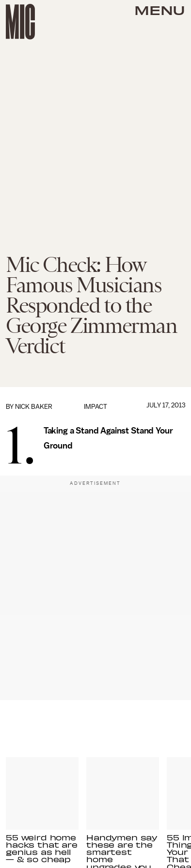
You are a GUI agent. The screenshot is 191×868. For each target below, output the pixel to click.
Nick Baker (34, 407)
